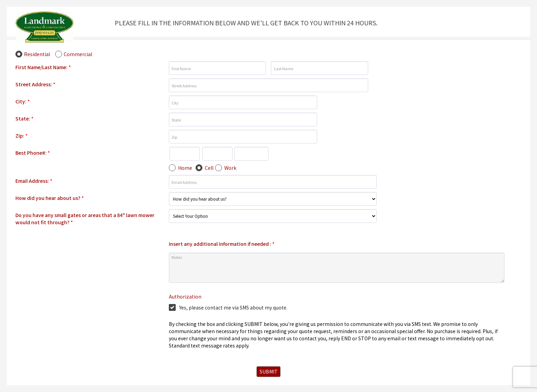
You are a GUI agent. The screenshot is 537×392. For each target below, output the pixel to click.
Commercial (78, 54)
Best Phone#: (33, 153)
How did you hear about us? (50, 198)
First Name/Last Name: (43, 67)
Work (230, 168)
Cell (209, 168)
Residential (37, 54)
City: (23, 101)
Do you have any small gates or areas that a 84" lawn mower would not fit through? (85, 219)
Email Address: (34, 181)
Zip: (22, 136)
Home (185, 168)
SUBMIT (269, 371)
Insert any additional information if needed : (222, 244)
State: (24, 118)
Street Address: (35, 84)
